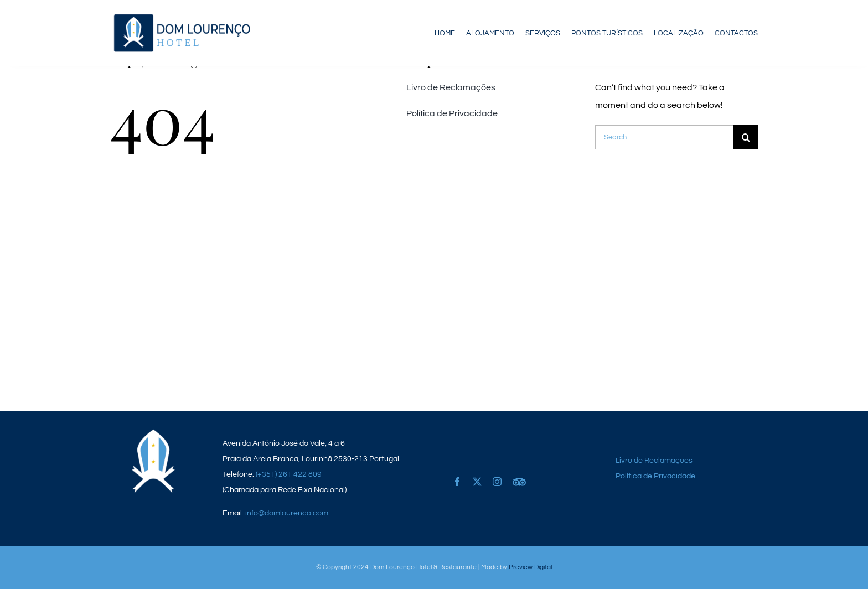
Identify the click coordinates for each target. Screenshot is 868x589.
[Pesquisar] (746, 137)
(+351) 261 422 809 (289, 474)
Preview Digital (530, 567)
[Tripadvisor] (519, 475)
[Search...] (664, 137)
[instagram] (497, 482)
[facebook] (457, 482)
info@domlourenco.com (287, 513)
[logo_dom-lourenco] (181, 15)
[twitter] (477, 482)
